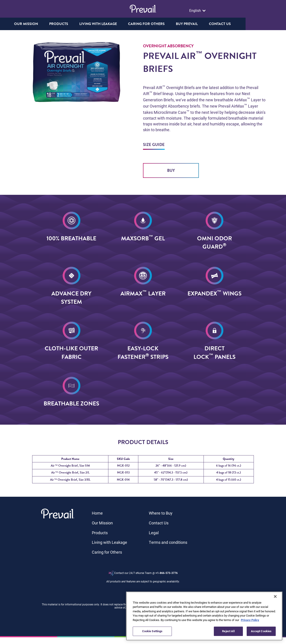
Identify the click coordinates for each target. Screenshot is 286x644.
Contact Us (159, 523)
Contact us (240, 24)
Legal (154, 533)
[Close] (275, 596)
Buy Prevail (207, 24)
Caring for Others (107, 552)
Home (97, 513)
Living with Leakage (109, 542)
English (196, 10)
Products (100, 533)
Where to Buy (161, 513)
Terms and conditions (168, 542)
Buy (171, 170)
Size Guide (154, 144)
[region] (204, 616)
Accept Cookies (261, 631)
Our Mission (46, 24)
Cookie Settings (152, 631)
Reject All (228, 631)
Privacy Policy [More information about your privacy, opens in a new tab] (250, 620)
